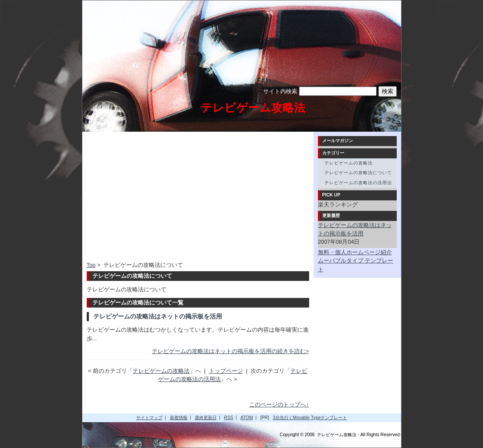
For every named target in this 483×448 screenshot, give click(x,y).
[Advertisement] (160, 197)
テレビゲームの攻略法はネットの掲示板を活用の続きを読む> (230, 351)
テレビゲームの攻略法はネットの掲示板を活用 (158, 316)
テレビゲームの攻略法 (161, 371)
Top (91, 265)
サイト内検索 (280, 91)
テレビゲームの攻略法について (358, 173)
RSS (229, 418)
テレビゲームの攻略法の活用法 (358, 183)
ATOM (247, 418)
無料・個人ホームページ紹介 (355, 252)
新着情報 (179, 418)
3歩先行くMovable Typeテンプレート (310, 418)
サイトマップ (149, 418)
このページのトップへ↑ (279, 404)
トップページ (226, 371)
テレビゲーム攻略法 (253, 108)
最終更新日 (206, 418)
